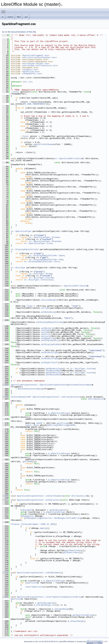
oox (26, 17)
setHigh (45, 330)
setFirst (46, 334)
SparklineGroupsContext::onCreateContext (56, 397)
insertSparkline (34, 587)
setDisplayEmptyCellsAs (49, 322)
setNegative (48, 338)
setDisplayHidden (51, 344)
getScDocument (57, 510)
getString (62, 423)
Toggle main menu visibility (4, 10)
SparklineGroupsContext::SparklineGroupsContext (39, 385)
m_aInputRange (76, 621)
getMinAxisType (54, 373)
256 (5, 597)
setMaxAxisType (50, 359)
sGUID (39, 423)
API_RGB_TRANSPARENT (34, 104)
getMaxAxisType (54, 369)
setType (45, 308)
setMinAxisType (50, 352)
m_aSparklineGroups (59, 413)
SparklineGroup (74, 597)
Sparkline (32, 583)
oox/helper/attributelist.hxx (40, 66)
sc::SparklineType (21, 231)
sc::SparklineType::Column (44, 237)
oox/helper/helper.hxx (36, 64)
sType (29, 306)
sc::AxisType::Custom (41, 278)
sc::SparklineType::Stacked (45, 241)
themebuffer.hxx (32, 74)
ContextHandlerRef (21, 397)
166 (5, 397)
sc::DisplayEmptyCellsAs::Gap (46, 260)
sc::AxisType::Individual (39, 280)
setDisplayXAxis (50, 340)
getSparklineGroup (83, 615)
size (54, 605)
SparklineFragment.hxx (36, 55)
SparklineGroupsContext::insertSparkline (40, 597)
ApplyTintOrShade (43, 144)
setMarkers (47, 328)
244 (5, 573)
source (10, 17)
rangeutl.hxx (30, 70)
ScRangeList (27, 516)
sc (3, 17)
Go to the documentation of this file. (19, 32)
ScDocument (26, 510)
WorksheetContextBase (80, 385)
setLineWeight (49, 300)
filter (19, 17)
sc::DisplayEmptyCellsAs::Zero (42, 262)
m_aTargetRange (42, 605)
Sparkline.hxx (31, 72)
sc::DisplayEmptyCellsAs (25, 249)
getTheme (28, 462)
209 (5, 496)
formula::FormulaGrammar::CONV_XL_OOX (32, 524)
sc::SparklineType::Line (38, 243)
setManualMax (53, 371)
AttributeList (96, 399)
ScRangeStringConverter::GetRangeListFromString (53, 518)
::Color (15, 92)
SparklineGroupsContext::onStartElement (40, 496)
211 (5, 500)
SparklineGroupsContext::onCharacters (39, 500)
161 (5, 385)
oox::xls (28, 82)
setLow (45, 332)
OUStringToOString (57, 425)
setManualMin (53, 375)
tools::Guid (32, 425)
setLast (45, 336)
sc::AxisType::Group (40, 274)
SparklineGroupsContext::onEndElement (39, 573)
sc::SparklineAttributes (68, 159)
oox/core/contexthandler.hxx (39, 57)
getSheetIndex (73, 550)
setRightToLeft (50, 363)
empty (43, 528)
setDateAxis (48, 312)
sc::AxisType (18, 268)
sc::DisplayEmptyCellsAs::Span (46, 255)
